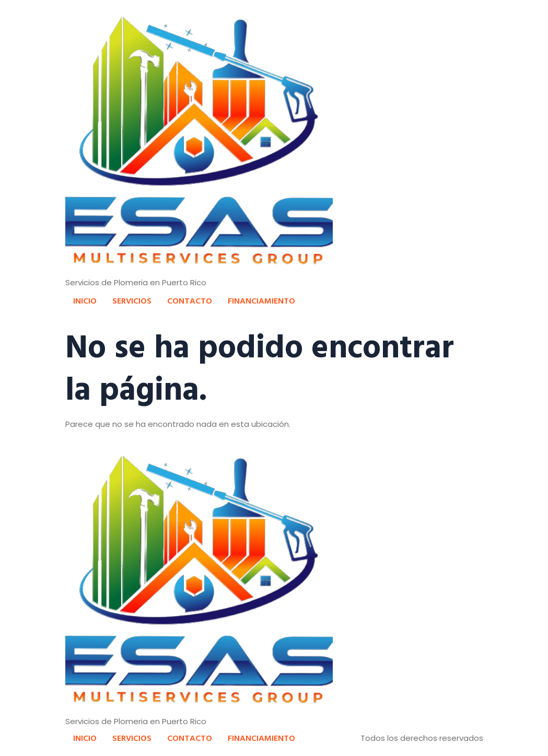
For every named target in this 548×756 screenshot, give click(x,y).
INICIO (85, 300)
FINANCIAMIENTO (261, 300)
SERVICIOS (132, 300)
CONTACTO (190, 300)
